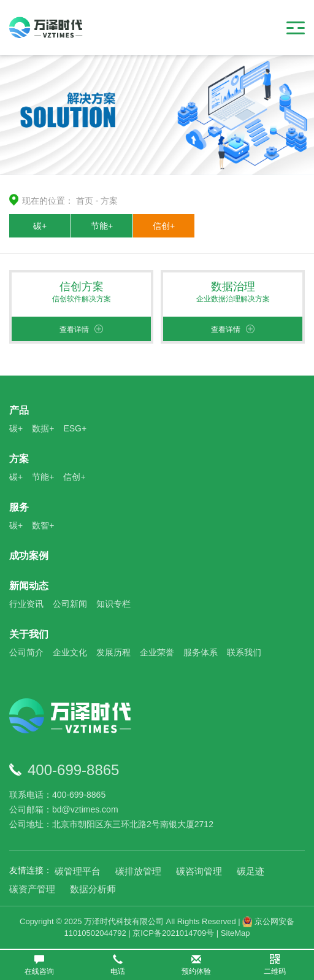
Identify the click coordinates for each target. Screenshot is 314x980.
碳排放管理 (138, 871)
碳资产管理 (32, 889)
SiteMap (235, 933)
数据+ (43, 428)
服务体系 (201, 652)
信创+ (164, 226)
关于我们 (29, 634)
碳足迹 (251, 871)
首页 (85, 201)
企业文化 (70, 652)
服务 (19, 507)
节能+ (102, 226)
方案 (109, 201)
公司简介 (26, 652)
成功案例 (29, 556)
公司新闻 (70, 604)
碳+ (40, 226)
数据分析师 (93, 889)
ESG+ (75, 428)
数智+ (43, 525)
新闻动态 (29, 586)
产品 (19, 410)
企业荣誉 (157, 652)
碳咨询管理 (199, 871)
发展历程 (113, 652)
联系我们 (244, 652)
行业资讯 (26, 604)
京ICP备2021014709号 (173, 933)
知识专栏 (113, 604)
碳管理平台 (78, 871)
